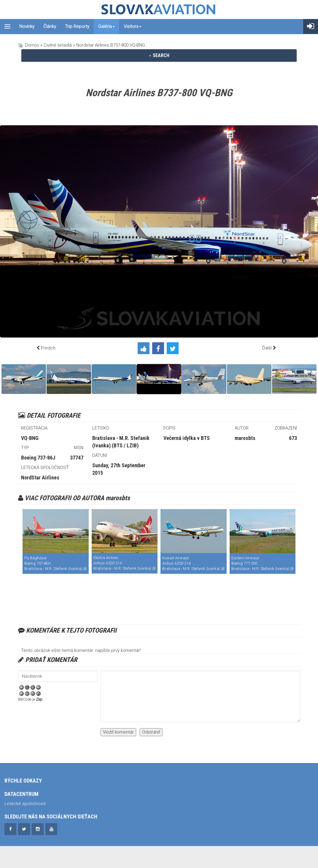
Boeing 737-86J (38, 458)
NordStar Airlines (40, 477)
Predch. (49, 348)
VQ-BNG (30, 438)
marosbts (245, 438)
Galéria (106, 26)
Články (50, 26)
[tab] (159, 56)
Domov (32, 45)
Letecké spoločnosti (25, 804)
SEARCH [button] (159, 55)
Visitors (133, 26)
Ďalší (267, 348)
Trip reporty (77, 26)
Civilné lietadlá (58, 45)
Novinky (27, 26)
